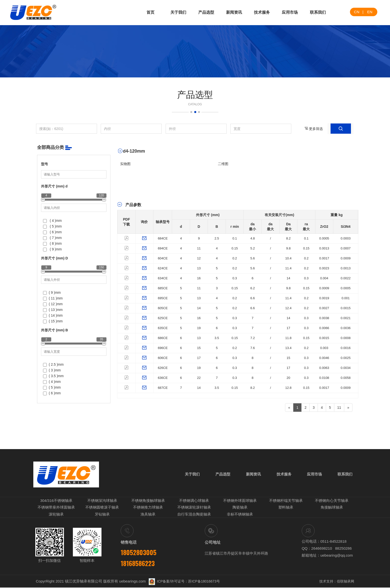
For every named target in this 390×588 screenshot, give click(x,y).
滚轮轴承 (56, 515)
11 (199, 248)
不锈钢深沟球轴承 (102, 501)
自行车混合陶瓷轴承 (194, 515)
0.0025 (346, 358)
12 (199, 258)
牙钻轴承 (102, 515)
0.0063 (324, 368)
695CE (163, 298)
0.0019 (324, 298)
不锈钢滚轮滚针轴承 (194, 508)
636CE (163, 378)
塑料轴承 (286, 508)
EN (370, 12)
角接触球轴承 (332, 508)
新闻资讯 (234, 12)
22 (199, 378)
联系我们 (318, 12)
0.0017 (324, 258)
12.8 (288, 388)
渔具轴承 (148, 515)
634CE (163, 278)
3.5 (217, 338)
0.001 (346, 298)
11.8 (288, 338)
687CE (163, 388)
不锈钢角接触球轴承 (148, 501)
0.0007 (346, 248)
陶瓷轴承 (240, 508)
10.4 (288, 258)
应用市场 (290, 12)
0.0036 (346, 328)
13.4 (288, 348)
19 (199, 328)
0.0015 (346, 308)
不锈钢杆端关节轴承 (286, 501)
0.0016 (346, 348)
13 (199, 268)
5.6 (252, 258)
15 (199, 348)
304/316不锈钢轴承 (56, 501)
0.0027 (324, 308)
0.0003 (346, 238)
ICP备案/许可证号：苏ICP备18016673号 (184, 582)
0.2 (235, 258)
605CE (163, 308)
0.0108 (324, 378)
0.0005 (324, 238)
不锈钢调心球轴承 (194, 501)
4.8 (252, 238)
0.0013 (324, 248)
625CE (163, 318)
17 (288, 328)
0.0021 (346, 318)
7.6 (252, 348)
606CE (163, 358)
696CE (163, 348)
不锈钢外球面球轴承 (240, 501)
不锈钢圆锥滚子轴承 (102, 508)
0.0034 (346, 368)
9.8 (288, 248)
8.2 (288, 238)
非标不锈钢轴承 (240, 515)
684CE (163, 238)
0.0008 (346, 338)
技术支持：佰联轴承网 (337, 582)
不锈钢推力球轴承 (148, 508)
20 (288, 378)
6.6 (252, 298)
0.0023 (324, 268)
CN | (359, 12)
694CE (163, 248)
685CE (163, 288)
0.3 (235, 278)
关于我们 (178, 12)
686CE (163, 338)
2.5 (217, 238)
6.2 (252, 288)
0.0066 (324, 328)
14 (288, 278)
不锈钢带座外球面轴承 (56, 508)
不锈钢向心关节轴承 (332, 501)
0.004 (324, 278)
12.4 (288, 308)
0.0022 (346, 278)
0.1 (235, 238)
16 (199, 278)
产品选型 (206, 12)
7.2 (252, 338)
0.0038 (324, 318)
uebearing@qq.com (337, 556)
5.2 (252, 248)
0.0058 (346, 378)
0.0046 (324, 358)
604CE (163, 258)
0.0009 (346, 258)
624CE (163, 268)
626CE (163, 368)
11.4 (288, 268)
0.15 (235, 248)
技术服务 (262, 12)
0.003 (324, 348)
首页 (150, 12)
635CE (163, 328)
